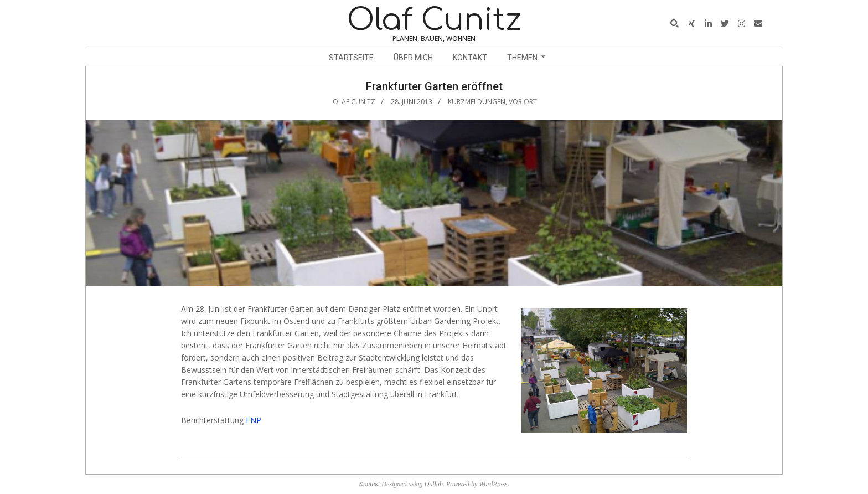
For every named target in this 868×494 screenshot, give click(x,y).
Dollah (434, 484)
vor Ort (523, 102)
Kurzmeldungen (477, 102)
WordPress (493, 484)
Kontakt (369, 484)
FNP (254, 420)
